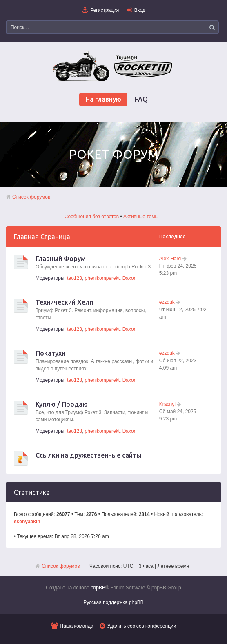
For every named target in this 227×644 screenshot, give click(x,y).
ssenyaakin (27, 522)
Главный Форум (61, 259)
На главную (103, 99)
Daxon (130, 278)
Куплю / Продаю (62, 404)
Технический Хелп (64, 302)
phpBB (98, 588)
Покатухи (50, 353)
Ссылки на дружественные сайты (88, 455)
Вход (140, 10)
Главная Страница (42, 237)
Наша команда (77, 626)
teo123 (75, 278)
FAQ (141, 99)
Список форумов (31, 197)
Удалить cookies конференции (142, 626)
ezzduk (167, 302)
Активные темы (141, 217)
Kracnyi (167, 404)
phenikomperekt (102, 278)
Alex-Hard (170, 259)
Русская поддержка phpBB (113, 602)
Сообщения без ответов (92, 217)
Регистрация (105, 10)
